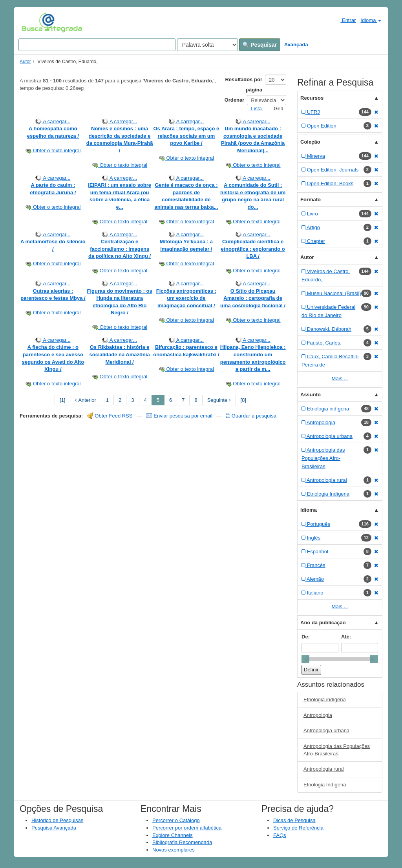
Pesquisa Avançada (54, 828)
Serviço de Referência (298, 828)
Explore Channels (173, 835)
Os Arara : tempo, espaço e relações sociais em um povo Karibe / (186, 136)
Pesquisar (260, 45)
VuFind (34, 22)
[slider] (305, 659)
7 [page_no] (183, 400)
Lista (253, 108)
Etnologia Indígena (325, 785)
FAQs (280, 835)
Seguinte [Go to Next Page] (219, 400)
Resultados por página (244, 85)
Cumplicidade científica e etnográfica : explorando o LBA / (253, 249)
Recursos (312, 98)
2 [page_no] (120, 400)
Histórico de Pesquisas (57, 820)
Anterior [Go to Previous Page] (85, 400)
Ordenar (235, 100)
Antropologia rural (324, 769)
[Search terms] (97, 45)
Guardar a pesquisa (251, 416)
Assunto (311, 395)
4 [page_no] (145, 400)
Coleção (310, 142)
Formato (311, 200)
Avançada (296, 45)
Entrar (345, 20)
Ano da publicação (323, 623)
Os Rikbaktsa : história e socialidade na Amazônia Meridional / (120, 354)
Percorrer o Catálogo (176, 820)
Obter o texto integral (53, 150)
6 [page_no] (171, 400)
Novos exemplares (174, 850)
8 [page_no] (196, 400)
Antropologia (318, 715)
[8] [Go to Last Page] (243, 400)
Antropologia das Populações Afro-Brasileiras (337, 750)
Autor (25, 62)
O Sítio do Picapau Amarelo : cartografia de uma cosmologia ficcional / (253, 298)
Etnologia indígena (325, 699)
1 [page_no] (107, 400)
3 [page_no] (132, 400)
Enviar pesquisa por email (180, 416)
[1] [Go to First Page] (62, 400)
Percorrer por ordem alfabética (187, 828)
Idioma (371, 20)
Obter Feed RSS (110, 416)
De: (306, 637)
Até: (346, 637)
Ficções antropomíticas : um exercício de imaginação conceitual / (186, 298)
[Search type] (207, 45)
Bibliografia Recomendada (182, 842)
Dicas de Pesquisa (294, 820)
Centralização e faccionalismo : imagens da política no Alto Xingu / (120, 249)
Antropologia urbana (326, 730)
